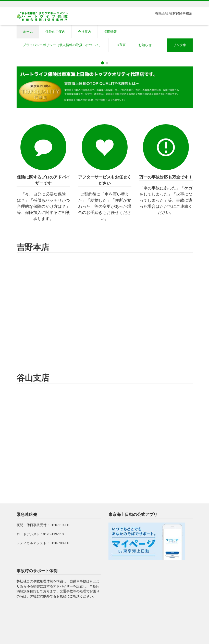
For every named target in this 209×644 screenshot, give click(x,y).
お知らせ (145, 45)
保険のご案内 (55, 32)
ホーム (28, 32)
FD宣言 (120, 45)
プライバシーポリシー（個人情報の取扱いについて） (63, 45)
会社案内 (84, 32)
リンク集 (180, 45)
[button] (16, 55)
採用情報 (110, 32)
